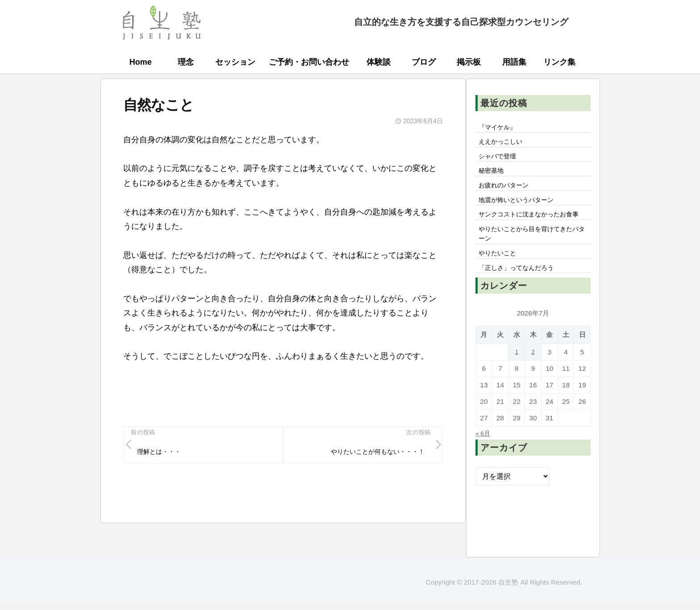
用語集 (514, 62)
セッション (235, 62)
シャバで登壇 (500, 161)
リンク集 (559, 62)
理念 (186, 62)
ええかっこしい (504, 145)
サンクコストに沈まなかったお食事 (533, 232)
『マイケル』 (500, 128)
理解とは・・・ (163, 454)
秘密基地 (493, 177)
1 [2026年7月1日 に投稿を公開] (517, 384)
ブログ (424, 62)
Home (141, 62)
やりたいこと (500, 283)
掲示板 (469, 62)
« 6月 (484, 465)
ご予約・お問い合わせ (309, 62)
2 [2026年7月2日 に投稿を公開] (533, 384)
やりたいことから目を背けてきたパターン (533, 261)
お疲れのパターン (508, 194)
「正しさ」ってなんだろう (522, 299)
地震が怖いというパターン (522, 210)
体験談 (379, 62)
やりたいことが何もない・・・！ (370, 454)
